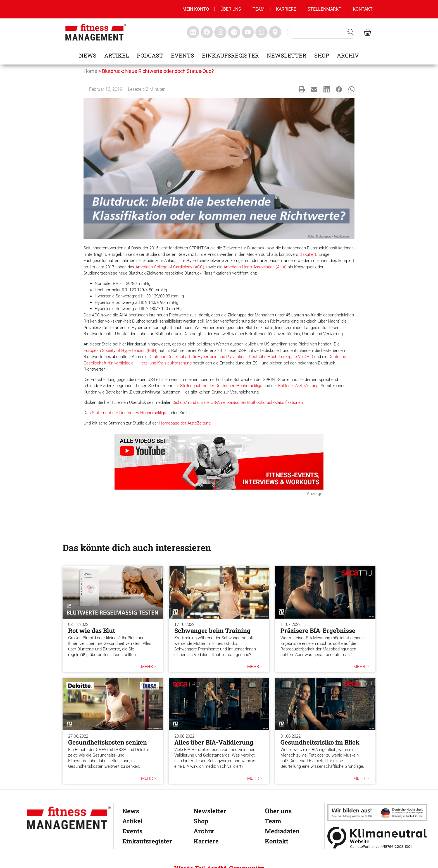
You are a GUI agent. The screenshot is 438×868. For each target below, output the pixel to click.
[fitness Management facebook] (207, 32)
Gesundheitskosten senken (108, 742)
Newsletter (287, 55)
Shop (322, 55)
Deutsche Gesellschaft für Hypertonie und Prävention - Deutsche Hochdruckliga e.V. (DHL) (231, 357)
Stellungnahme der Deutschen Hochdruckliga (221, 386)
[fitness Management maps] (275, 32)
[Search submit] (351, 32)
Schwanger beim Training (212, 630)
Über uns (231, 9)
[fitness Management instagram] (220, 32)
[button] (302, 89)
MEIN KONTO (196, 9)
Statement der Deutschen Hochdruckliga (129, 413)
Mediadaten (282, 831)
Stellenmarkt (324, 9)
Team (259, 9)
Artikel (117, 55)
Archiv (348, 55)
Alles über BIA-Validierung (214, 742)
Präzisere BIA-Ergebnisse (318, 630)
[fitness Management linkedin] (193, 32)
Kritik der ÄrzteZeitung (298, 386)
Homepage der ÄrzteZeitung (185, 423)
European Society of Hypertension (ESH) (121, 350)
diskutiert (308, 254)
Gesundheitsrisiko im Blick (320, 742)
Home (90, 71)
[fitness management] (96, 32)
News (88, 55)
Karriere (286, 9)
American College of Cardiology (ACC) (170, 267)
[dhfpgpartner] (377, 813)
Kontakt (363, 9)
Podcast (150, 55)
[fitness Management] (69, 818)
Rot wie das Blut (92, 630)
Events (183, 55)
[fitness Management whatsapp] (261, 32)
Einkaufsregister (230, 55)
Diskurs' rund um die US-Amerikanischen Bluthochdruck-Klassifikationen (238, 402)
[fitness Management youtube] (248, 32)
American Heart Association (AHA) (255, 267)
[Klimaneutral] (377, 837)
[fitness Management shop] (367, 32)
